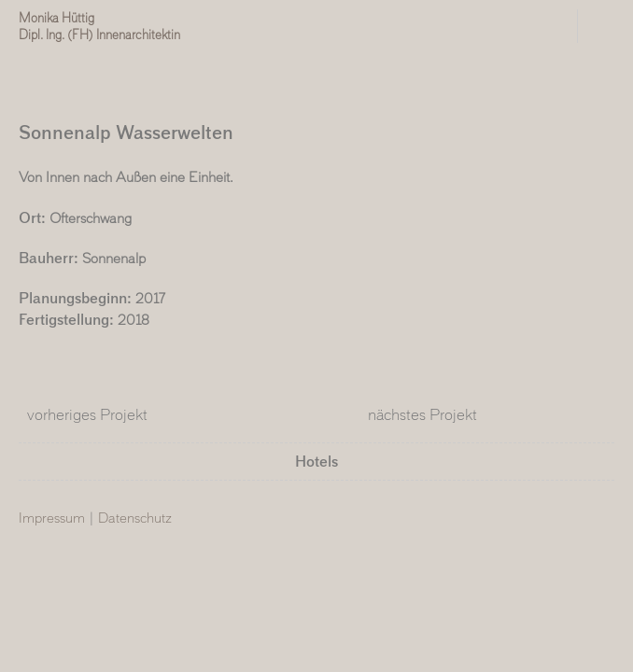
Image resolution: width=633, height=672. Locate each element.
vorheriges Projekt (83, 414)
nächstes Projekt (427, 414)
